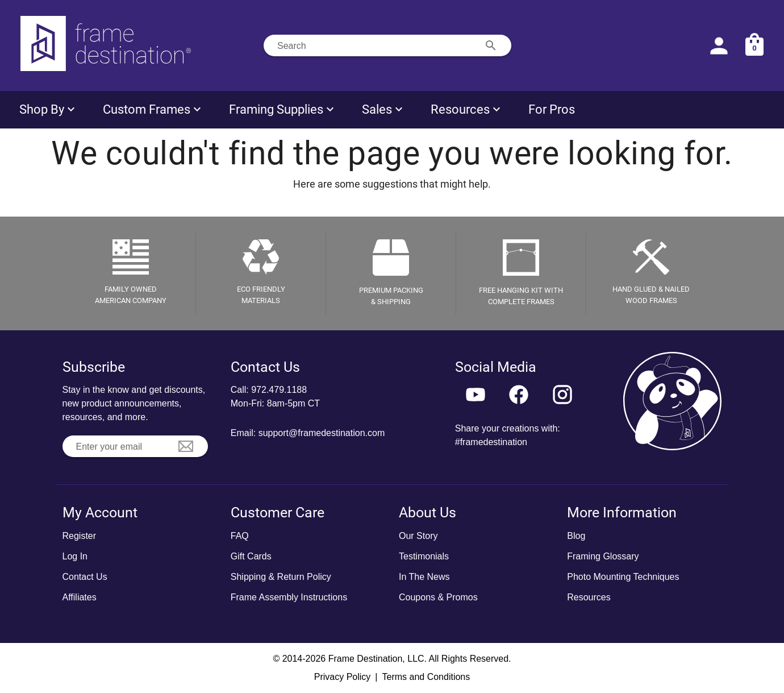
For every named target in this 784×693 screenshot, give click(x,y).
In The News (424, 577)
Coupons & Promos (438, 597)
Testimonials (424, 556)
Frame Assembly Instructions (289, 597)
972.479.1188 (279, 390)
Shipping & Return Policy (281, 577)
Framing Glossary (603, 556)
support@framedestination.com (322, 433)
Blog (576, 536)
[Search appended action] (491, 45)
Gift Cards (251, 556)
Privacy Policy (343, 677)
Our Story (418, 536)
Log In (75, 556)
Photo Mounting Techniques (623, 577)
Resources (589, 597)
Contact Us (85, 577)
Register (80, 536)
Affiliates (80, 597)
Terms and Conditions (426, 677)
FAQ (240, 536)
